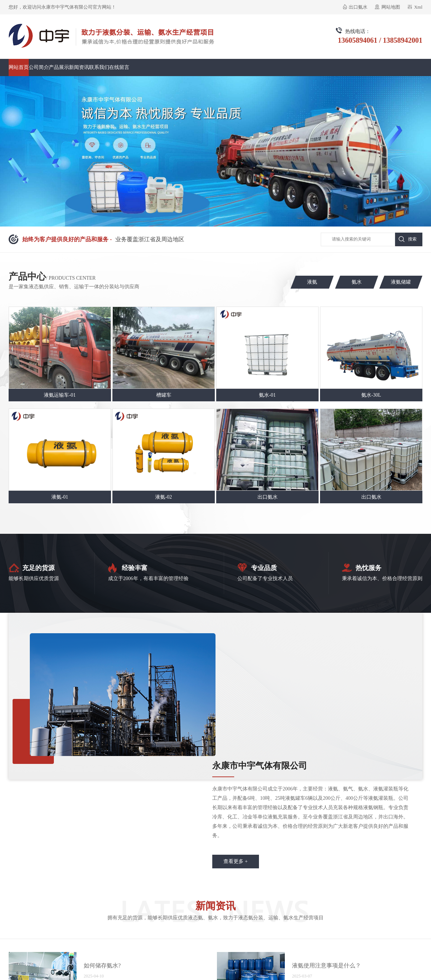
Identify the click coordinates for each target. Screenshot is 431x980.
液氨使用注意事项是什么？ (326, 965)
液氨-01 (60, 497)
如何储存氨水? (102, 965)
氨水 (357, 282)
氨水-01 (267, 395)
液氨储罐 (401, 282)
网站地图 (391, 7)
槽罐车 (164, 395)
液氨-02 (164, 497)
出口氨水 (358, 7)
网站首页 (19, 67)
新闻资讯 (79, 67)
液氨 (312, 282)
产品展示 (59, 67)
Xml (418, 7)
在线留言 (119, 67)
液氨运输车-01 (60, 395)
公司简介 (39, 67)
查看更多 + (235, 861)
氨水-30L (371, 395)
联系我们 (99, 67)
